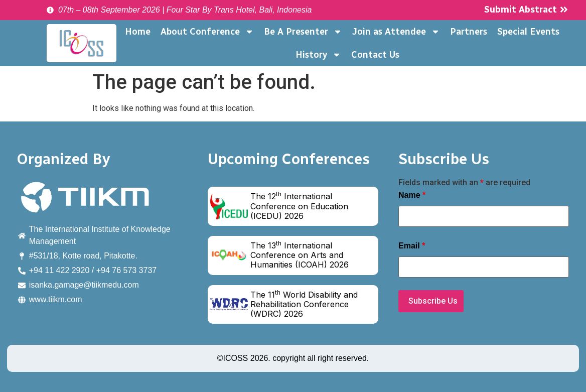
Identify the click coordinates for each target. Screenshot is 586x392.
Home (138, 32)
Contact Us (375, 55)
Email (412, 246)
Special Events (528, 32)
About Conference (207, 32)
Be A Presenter (303, 32)
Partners (469, 32)
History (318, 55)
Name (412, 195)
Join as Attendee (396, 32)
